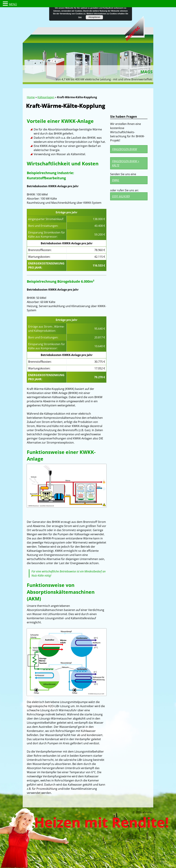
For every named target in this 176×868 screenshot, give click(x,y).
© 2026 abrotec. (143, 812)
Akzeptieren (94, 17)
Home (31, 97)
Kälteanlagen (46, 97)
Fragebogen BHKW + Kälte (126, 163)
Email (116, 180)
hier (80, 17)
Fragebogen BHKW (125, 149)
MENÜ (13, 4)
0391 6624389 (121, 196)
